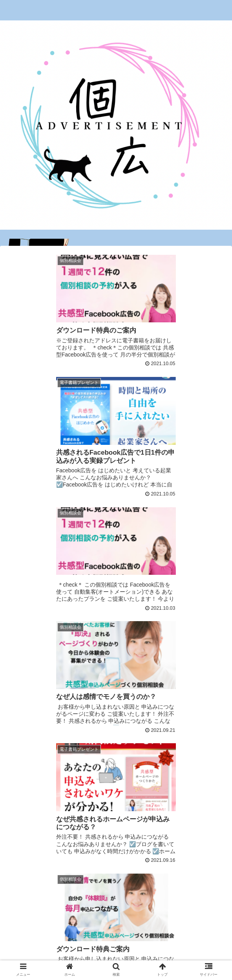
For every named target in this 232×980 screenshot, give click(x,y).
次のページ (116, 857)
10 (169, 888)
